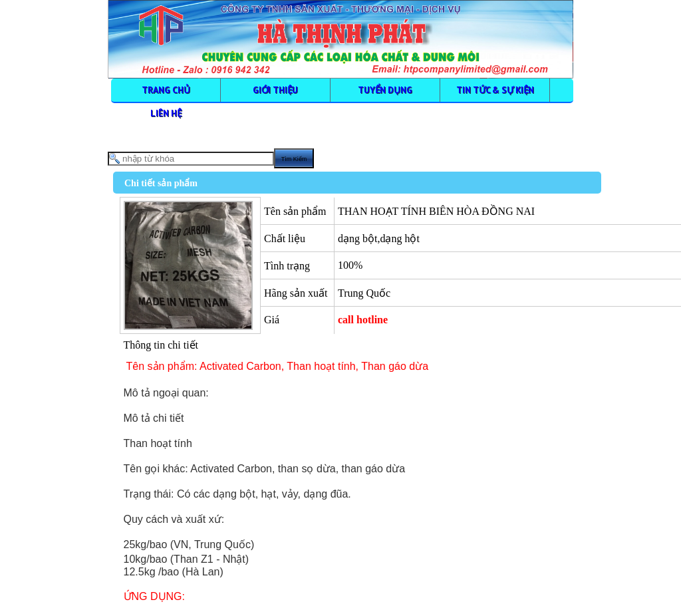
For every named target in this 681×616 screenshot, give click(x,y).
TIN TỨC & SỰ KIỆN (495, 90)
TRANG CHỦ (166, 90)
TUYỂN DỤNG (385, 90)
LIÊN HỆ (166, 113)
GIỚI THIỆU (275, 90)
